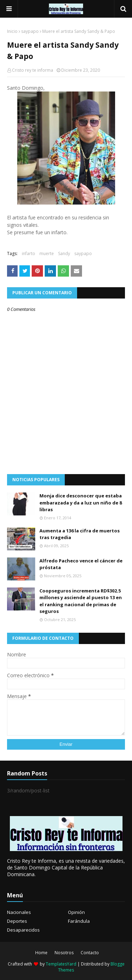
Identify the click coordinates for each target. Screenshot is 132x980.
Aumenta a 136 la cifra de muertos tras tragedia (80, 534)
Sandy (64, 253)
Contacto (90, 953)
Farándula (79, 921)
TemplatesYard (61, 964)
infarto (29, 253)
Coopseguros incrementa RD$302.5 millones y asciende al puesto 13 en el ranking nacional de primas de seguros (81, 601)
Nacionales (19, 912)
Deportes (17, 921)
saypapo (30, 31)
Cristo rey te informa (33, 70)
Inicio (12, 31)
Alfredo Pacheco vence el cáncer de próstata (81, 564)
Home (41, 953)
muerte (47, 253)
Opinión (76, 912)
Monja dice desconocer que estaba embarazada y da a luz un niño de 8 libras (81, 503)
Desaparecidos (23, 930)
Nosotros (64, 953)
